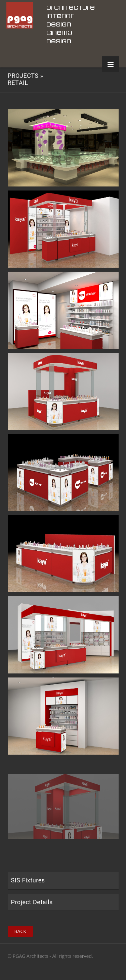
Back (20, 931)
